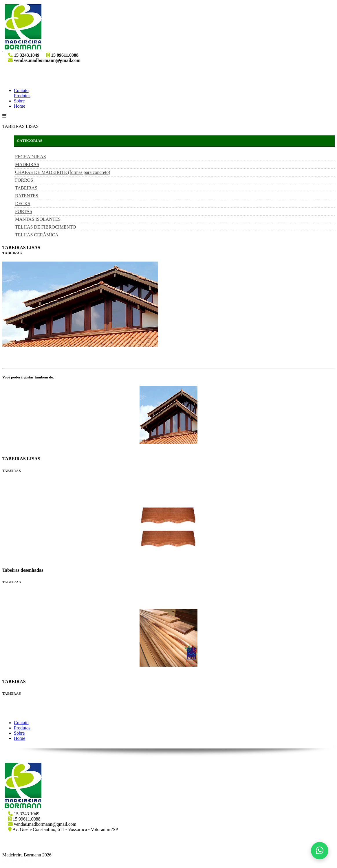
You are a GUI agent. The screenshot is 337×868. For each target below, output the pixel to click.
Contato (21, 90)
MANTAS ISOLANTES (38, 219)
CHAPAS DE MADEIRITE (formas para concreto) (63, 172)
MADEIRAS (27, 164)
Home (20, 106)
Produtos (22, 96)
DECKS (23, 204)
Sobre (19, 101)
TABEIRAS (26, 188)
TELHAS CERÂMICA (37, 235)
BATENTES (27, 196)
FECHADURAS (31, 157)
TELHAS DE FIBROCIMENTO (45, 227)
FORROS (24, 180)
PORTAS (24, 211)
